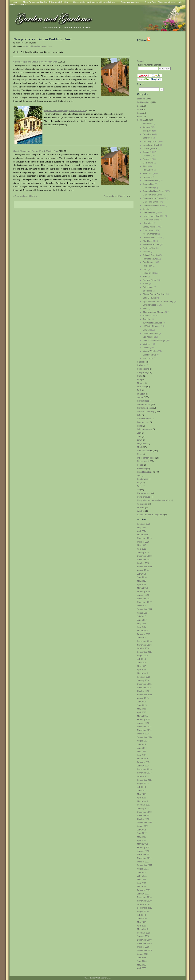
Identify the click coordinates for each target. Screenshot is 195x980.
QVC (145, 269)
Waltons (147, 344)
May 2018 (142, 581)
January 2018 (143, 595)
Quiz (139, 476)
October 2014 (143, 734)
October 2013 (143, 776)
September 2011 (145, 865)
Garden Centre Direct (153, 195)
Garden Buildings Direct (154, 191)
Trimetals (147, 319)
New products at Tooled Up (116, 196)
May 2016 (142, 666)
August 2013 (143, 783)
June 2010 (142, 918)
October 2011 (143, 862)
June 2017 (142, 620)
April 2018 (142, 584)
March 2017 (142, 631)
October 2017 (143, 606)
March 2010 (142, 929)
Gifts (139, 415)
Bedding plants (144, 102)
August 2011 (143, 869)
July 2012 (141, 830)
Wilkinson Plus (150, 355)
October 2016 (143, 648)
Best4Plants (148, 134)
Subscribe (142, 61)
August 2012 (143, 826)
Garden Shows (144, 404)
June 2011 (142, 876)
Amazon (147, 127)
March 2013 (142, 801)
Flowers (141, 383)
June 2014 (142, 748)
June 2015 (142, 705)
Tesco (146, 308)
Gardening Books (145, 408)
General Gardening (146, 412)
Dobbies (147, 156)
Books (140, 113)
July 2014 (141, 744)
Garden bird (148, 188)
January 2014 (143, 766)
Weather (141, 511)
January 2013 (143, 808)
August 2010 (143, 911)
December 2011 (144, 854)
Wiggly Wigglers (150, 351)
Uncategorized (144, 493)
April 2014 (142, 755)
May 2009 (142, 965)
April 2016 (142, 670)
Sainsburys (148, 287)
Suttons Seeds (150, 305)
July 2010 (141, 915)
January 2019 (143, 552)
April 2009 (142, 968)
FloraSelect (148, 170)
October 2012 (143, 819)
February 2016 (144, 677)
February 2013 (144, 805)
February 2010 (144, 933)
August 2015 (143, 698)
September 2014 (145, 737)
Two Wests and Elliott (153, 323)
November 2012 (144, 815)
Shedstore (148, 291)
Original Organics (151, 255)
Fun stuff (141, 394)
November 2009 (144, 943)
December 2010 (144, 897)
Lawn (139, 440)
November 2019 (144, 538)
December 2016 (144, 641)
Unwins (146, 330)
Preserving (142, 468)
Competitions (143, 369)
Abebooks (147, 124)
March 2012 (142, 844)
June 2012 (142, 833)
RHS (145, 276)
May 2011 (142, 879)
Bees (139, 106)
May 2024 (142, 528)
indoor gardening (145, 429)
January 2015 (143, 723)
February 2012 (144, 847)
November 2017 (144, 602)
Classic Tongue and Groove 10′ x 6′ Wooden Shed (36, 151)
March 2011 (142, 886)
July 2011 (141, 872)
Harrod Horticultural (152, 216)
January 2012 (143, 851)
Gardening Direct (151, 202)
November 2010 (144, 901)
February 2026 (144, 524)
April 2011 (142, 883)
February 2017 (144, 634)
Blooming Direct (150, 141)
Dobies (146, 159)
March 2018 (142, 588)
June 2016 (142, 663)
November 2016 (144, 645)
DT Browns (148, 163)
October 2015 (143, 691)
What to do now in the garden (150, 515)
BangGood (148, 131)
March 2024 (142, 535)
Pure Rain (147, 266)
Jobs (139, 436)
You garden (148, 358)
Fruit (139, 390)
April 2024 (142, 531)
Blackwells (148, 138)
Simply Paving (149, 298)
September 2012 (145, 822)
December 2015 (144, 684)
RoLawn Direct (150, 280)
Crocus (146, 152)
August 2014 (143, 741)
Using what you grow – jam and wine (154, 500)
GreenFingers (149, 212)
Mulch (23, 4)
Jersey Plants (149, 227)
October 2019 (143, 542)
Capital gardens (150, 148)
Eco (139, 380)
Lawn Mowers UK (151, 237)
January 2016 (143, 680)
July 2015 (141, 702)
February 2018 (144, 592)
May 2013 (142, 794)
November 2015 (144, 688)
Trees (140, 486)
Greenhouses (143, 422)
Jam (139, 433)
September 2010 (145, 908)
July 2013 (141, 787)
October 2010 (143, 904)
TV (138, 490)
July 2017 (141, 616)
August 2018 (143, 570)
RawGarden (148, 273)
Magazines (142, 444)
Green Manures (144, 419)
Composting (143, 372)
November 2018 (144, 560)
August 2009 (143, 954)
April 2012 (142, 840)
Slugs (140, 483)
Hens (139, 426)
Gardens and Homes (152, 205)
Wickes (146, 347)
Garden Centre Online (153, 198)
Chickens (141, 362)
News (140, 454)
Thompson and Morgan (153, 312)
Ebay (145, 166)
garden (140, 397)
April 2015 (142, 712)
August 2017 (143, 613)
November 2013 (144, 773)
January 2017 (143, 638)
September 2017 (145, 609)
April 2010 (142, 926)
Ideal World (148, 223)
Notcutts (147, 251)
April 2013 (142, 798)
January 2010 (143, 936)
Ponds (140, 465)
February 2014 (144, 762)
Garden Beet (149, 184)
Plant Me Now (149, 259)
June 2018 (142, 577)
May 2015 (142, 709)
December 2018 (144, 556)
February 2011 (144, 890)
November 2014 (144, 730)
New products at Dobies (26, 196)
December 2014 (144, 727)
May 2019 (142, 545)
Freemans (148, 177)
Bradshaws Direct (151, 145)
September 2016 (145, 652)
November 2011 (144, 858)
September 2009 (145, 950)
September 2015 (145, 695)
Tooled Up (148, 315)
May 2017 (142, 624)
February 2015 (144, 719)
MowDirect (148, 241)
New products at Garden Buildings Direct (43, 39)
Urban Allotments (151, 333)
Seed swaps (143, 479)
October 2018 (143, 563)
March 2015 (142, 716)
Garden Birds (143, 401)
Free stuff (141, 387)
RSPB (146, 283)
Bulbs (140, 117)
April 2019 (142, 549)
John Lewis (148, 230)
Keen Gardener (150, 234)
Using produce (144, 497)
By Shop (141, 120)
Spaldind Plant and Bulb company (158, 301)
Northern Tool (149, 248)
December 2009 (144, 940)
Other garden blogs (146, 458)
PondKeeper (149, 262)
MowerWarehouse (151, 244)
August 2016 (143, 656)
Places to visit (143, 461)
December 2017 (144, 599)
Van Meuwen (149, 337)
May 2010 (142, 922)
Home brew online (151, 220)
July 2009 (141, 958)
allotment (141, 99)
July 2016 (141, 659)
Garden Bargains (151, 180)
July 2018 (141, 574)
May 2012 (142, 837)
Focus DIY (148, 173)
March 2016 (142, 673)
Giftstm (146, 209)
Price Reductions (145, 472)
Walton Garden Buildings (154, 340)
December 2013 (144, 769)
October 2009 (143, 947)
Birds (139, 109)
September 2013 (145, 780)
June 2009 (142, 961)
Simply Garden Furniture (154, 294)
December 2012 (144, 812)
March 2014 (142, 759)
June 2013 (142, 791)
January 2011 (143, 894)
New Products (143, 451)
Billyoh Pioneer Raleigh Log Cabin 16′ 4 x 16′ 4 (65, 110)
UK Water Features (152, 326)
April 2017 (142, 627)
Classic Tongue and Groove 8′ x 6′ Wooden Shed (35, 62)
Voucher (141, 508)
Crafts (140, 376)
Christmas (142, 365)
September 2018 (145, 567)
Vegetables (142, 504)
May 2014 (142, 751)
